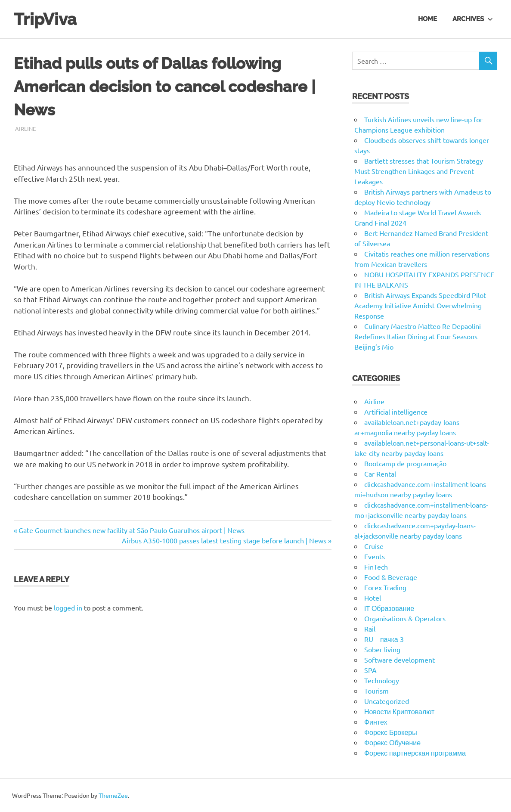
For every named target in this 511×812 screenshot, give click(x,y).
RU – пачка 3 (384, 639)
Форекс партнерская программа (415, 753)
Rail (370, 629)
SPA (370, 670)
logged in (68, 607)
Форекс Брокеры (391, 732)
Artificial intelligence (396, 412)
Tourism (376, 691)
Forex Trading (385, 587)
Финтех (376, 722)
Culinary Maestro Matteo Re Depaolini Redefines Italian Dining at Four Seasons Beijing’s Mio (418, 336)
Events (375, 556)
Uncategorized (387, 701)
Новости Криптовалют (399, 711)
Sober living (382, 649)
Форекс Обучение (392, 742)
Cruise (374, 546)
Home (427, 19)
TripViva (45, 19)
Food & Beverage (391, 577)
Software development (400, 660)
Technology (382, 680)
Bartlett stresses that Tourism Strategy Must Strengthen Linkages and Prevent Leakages (419, 171)
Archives (473, 19)
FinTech (376, 567)
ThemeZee (113, 795)
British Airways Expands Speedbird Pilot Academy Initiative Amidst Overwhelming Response (420, 305)
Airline (25, 129)
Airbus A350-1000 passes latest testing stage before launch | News (224, 540)
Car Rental (380, 474)
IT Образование (389, 608)
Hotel (373, 598)
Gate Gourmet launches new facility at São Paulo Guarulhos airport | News (131, 530)
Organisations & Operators (405, 618)
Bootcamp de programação (405, 463)
